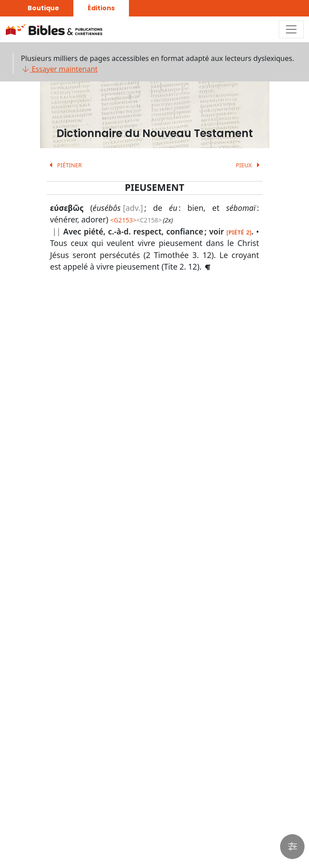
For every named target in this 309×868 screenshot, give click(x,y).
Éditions (101, 8)
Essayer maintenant (59, 69)
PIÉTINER (64, 165)
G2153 (123, 220)
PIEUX (249, 165)
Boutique (43, 8)
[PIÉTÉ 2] (239, 232)
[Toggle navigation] (291, 29)
